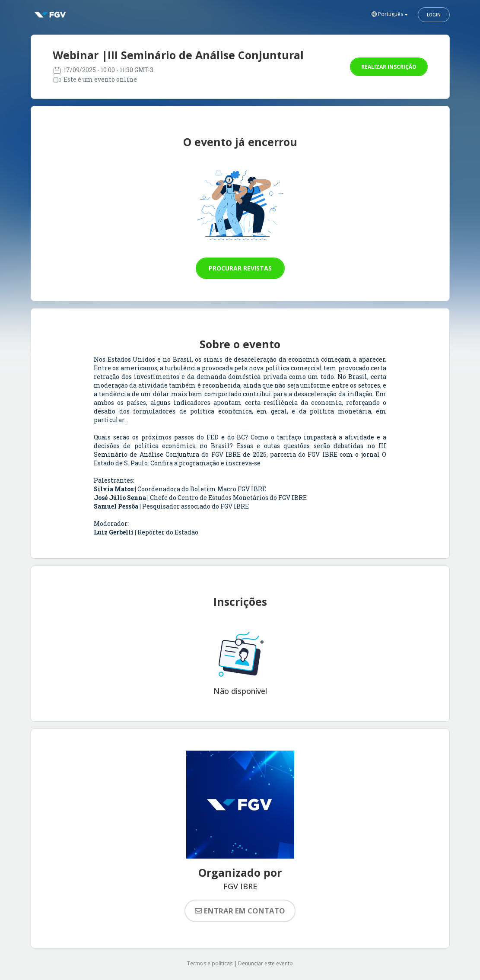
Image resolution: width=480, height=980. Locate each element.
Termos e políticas (210, 963)
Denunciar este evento (265, 963)
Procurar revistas (240, 268)
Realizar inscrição (389, 67)
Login (434, 15)
